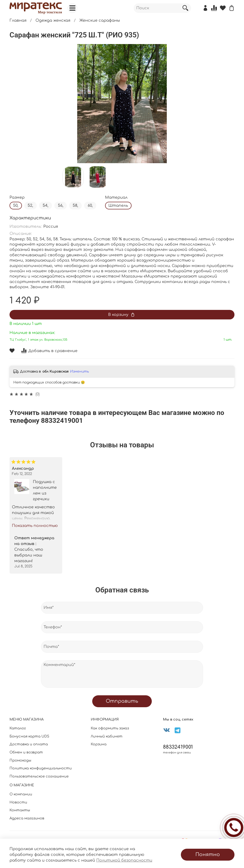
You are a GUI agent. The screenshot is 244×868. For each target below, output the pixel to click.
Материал (116, 197)
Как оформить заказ (110, 728)
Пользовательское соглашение (39, 776)
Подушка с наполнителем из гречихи (45, 490)
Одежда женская (53, 20)
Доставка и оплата (29, 744)
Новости (18, 802)
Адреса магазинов (27, 818)
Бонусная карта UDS (29, 736)
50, (16, 206)
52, (30, 206)
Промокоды (20, 760)
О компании (21, 794)
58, (75, 206)
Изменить (79, 371)
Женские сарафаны (100, 20)
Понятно (208, 855)
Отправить (122, 701)
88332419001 (178, 747)
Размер (17, 197)
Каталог (18, 728)
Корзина (99, 744)
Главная (18, 20)
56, (61, 206)
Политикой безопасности (124, 860)
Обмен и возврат (26, 752)
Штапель (118, 206)
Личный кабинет (107, 736)
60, (90, 206)
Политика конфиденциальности (41, 768)
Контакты (20, 810)
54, (46, 206)
